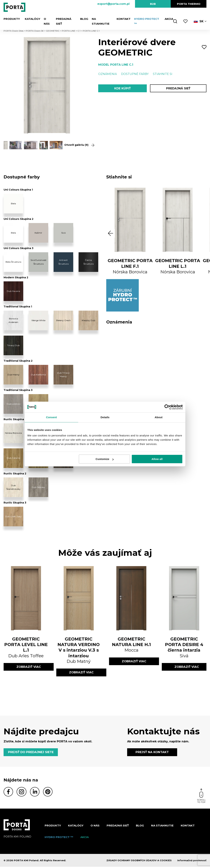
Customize (105, 459)
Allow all (157, 459)
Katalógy (30, 19)
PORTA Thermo (189, 4)
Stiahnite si (163, 74)
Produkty (11, 19)
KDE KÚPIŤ (122, 88)
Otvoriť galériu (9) (77, 145)
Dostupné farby (135, 74)
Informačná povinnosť (192, 862)
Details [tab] (105, 417)
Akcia (167, 19)
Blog (82, 19)
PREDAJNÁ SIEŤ (64, 19)
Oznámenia (107, 74)
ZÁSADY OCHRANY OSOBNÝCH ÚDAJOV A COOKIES (139, 862)
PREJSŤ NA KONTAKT (152, 753)
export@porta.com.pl (113, 4)
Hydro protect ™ (146, 19)
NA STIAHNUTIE (100, 19)
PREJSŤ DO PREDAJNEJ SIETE (32, 753)
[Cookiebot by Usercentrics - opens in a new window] (167, 407)
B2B (153, 4)
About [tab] (159, 417)
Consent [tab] (52, 417)
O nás (46, 19)
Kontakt (121, 19)
